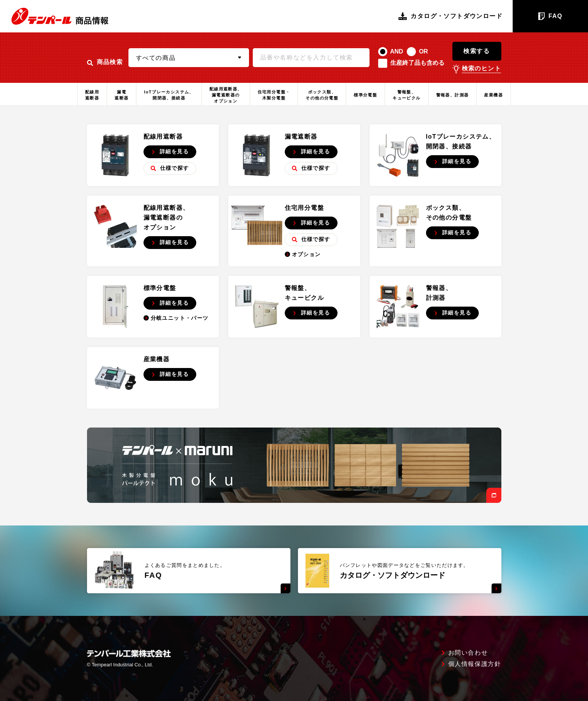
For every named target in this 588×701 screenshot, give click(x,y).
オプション (303, 254)
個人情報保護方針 (475, 664)
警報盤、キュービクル (406, 95)
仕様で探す (170, 168)
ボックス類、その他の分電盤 (322, 95)
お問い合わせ (468, 653)
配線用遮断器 (92, 95)
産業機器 (493, 95)
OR (423, 51)
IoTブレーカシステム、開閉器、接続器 (169, 95)
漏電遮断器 (121, 95)
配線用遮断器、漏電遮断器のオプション (226, 95)
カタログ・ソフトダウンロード (451, 16)
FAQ (550, 16)
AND (397, 51)
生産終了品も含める (417, 63)
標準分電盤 (365, 95)
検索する (477, 51)
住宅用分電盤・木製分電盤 (274, 95)
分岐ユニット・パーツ (176, 318)
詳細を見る (170, 151)
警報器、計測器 (453, 95)
